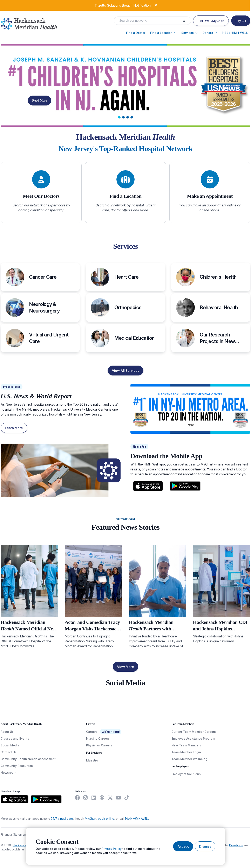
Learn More (14, 428)
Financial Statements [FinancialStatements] (14, 834)
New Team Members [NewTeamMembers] (186, 745)
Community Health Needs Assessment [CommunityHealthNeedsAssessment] (28, 759)
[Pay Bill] (241, 21)
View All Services (125, 371)
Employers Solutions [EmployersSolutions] (186, 774)
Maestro (92, 760)
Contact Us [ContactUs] (9, 752)
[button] (136, 33)
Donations (236, 845)
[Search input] (150, 21)
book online (106, 819)
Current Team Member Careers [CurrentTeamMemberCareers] (194, 732)
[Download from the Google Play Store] (46, 799)
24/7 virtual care (62, 819)
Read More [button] (40, 100)
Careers (92, 732)
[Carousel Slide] (125, 85)
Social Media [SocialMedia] (10, 745)
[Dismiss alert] (153, 5)
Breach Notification (136, 5)
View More (125, 667)
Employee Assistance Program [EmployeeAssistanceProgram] (193, 738)
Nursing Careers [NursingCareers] (98, 738)
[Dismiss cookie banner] (205, 846)
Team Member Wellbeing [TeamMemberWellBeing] (189, 759)
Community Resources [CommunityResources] (17, 766)
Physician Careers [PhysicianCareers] (99, 745)
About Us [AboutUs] (7, 732)
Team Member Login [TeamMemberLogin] (186, 752)
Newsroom (8, 773)
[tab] (119, 117)
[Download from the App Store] (15, 799)
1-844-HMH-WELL (137, 819)
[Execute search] (187, 21)
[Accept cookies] (183, 846)
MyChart (91, 819)
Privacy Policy (112, 849)
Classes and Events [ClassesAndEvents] (15, 738)
